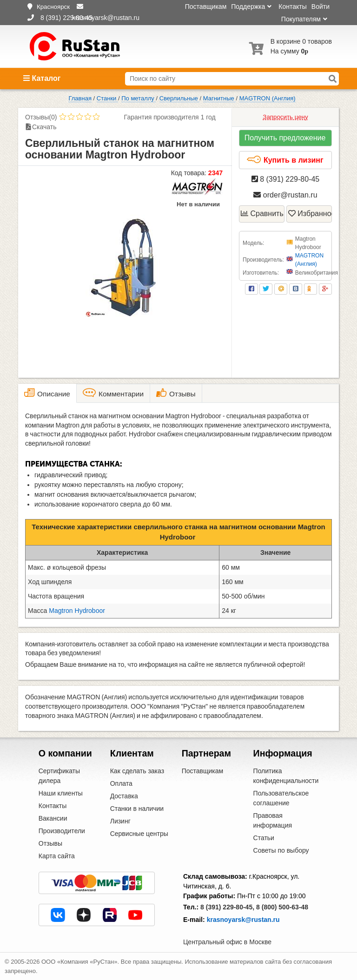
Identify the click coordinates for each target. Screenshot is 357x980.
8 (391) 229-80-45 (286, 179)
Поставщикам (206, 7)
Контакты (292, 7)
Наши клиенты (61, 793)
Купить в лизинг (285, 160)
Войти (321, 7)
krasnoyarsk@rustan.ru (243, 920)
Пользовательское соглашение (281, 798)
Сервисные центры (139, 834)
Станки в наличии (137, 809)
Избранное (310, 214)
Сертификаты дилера (59, 776)
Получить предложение (285, 138)
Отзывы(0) (41, 117)
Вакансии (53, 818)
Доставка (124, 796)
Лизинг (120, 821)
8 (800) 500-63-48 (282, 907)
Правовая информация (273, 820)
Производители (62, 831)
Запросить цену (285, 117)
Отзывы (50, 843)
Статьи (264, 838)
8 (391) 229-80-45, (227, 907)
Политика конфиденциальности (286, 776)
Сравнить (262, 214)
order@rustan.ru (285, 195)
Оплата (121, 783)
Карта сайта (57, 856)
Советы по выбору (281, 850)
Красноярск (53, 7)
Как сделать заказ (137, 771)
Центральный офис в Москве (227, 942)
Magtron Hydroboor (77, 611)
